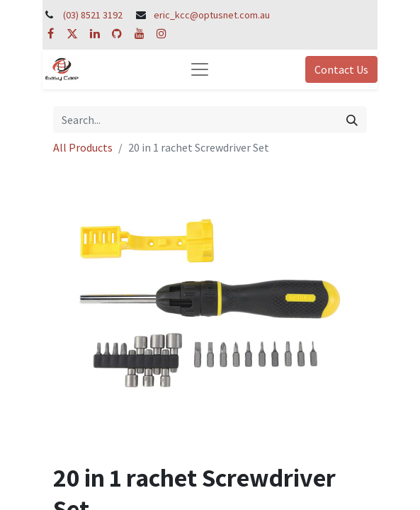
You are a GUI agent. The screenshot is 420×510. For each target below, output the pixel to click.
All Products (83, 147)
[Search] (352, 120)
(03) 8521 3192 (93, 15)
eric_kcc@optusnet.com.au (212, 15)
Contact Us (341, 69)
